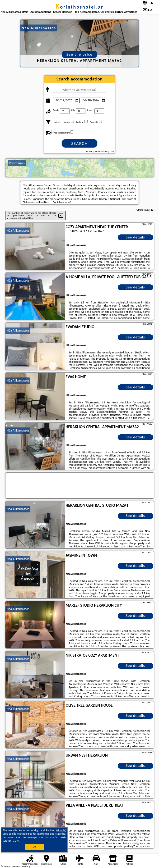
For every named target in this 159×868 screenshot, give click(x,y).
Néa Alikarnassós (18, 231)
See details (135, 237)
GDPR (16, 841)
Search (79, 144)
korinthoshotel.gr (79, 7)
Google (61, 830)
